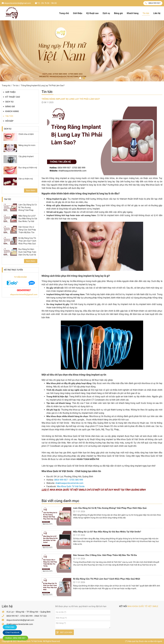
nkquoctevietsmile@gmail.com (16, 3)
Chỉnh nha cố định (26, 134)
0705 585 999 (76, 480)
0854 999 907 (153, 3)
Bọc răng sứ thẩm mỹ (28, 168)
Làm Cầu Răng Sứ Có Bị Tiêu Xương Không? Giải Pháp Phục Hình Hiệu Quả (28, 209)
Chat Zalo (10, 627)
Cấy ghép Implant (26, 156)
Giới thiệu (78, 13)
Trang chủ (64, 13)
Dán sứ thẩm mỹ (26, 179)
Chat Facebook (12, 632)
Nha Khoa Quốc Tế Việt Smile (71, 486)
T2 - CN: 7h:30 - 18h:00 (46, 3)
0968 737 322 (40, 616)
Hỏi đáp (8, 121)
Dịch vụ (106, 13)
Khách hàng (133, 13)
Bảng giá (118, 13)
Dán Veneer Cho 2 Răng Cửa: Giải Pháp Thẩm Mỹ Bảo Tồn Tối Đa (27, 231)
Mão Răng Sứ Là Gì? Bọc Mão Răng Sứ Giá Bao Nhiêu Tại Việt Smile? (28, 220)
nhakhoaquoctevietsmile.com (69, 483)
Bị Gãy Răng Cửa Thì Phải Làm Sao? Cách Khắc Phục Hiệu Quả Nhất (27, 242)
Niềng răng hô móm (27, 145)
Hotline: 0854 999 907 (15, 638)
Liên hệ (157, 13)
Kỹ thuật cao (92, 13)
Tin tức (146, 13)
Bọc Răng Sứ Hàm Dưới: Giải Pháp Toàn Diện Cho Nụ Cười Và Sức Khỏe (27, 253)
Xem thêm (31, 191)
